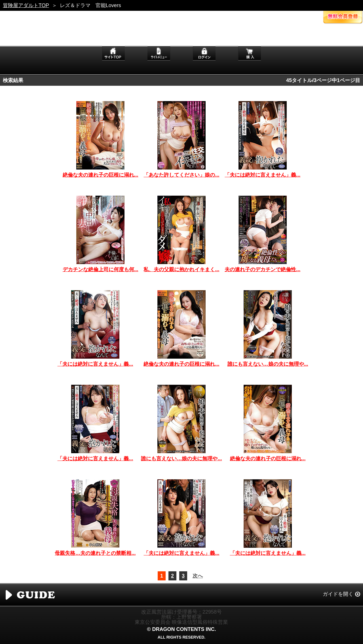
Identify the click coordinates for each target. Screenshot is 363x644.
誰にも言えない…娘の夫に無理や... (268, 364)
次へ (198, 576)
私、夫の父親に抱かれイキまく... (181, 269)
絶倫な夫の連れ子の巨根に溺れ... (101, 175)
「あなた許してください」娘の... (181, 175)
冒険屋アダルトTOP (26, 5)
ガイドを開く (338, 594)
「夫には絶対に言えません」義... (262, 175)
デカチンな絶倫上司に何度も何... (101, 269)
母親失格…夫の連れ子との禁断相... (95, 553)
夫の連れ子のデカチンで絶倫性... (262, 269)
